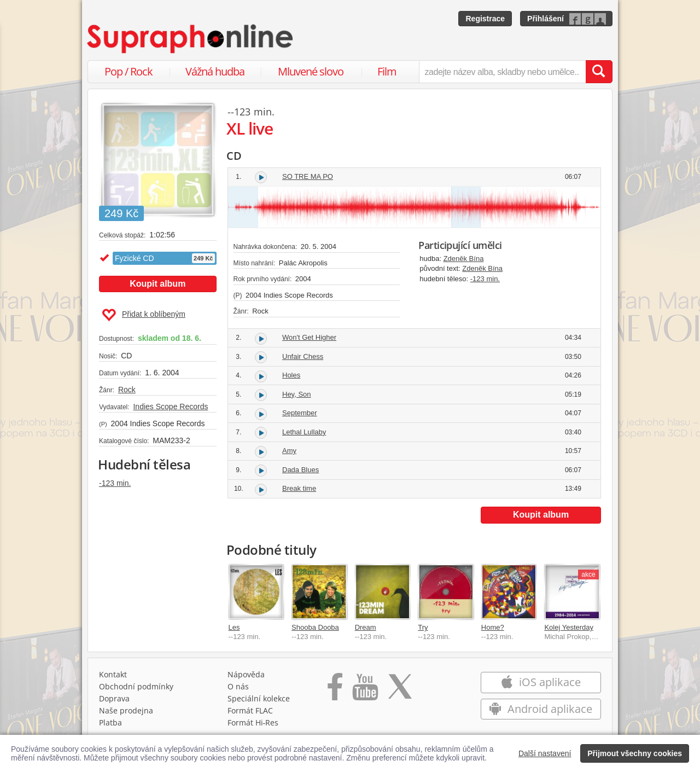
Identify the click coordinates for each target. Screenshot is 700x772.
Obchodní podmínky (136, 686)
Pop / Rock (129, 71)
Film (387, 71)
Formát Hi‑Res (253, 722)
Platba (110, 722)
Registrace (485, 19)
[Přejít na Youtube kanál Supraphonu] (365, 690)
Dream (366, 627)
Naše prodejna (126, 710)
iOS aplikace (541, 682)
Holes (291, 375)
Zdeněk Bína (464, 259)
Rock (127, 390)
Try (423, 627)
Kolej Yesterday (569, 627)
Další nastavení (545, 753)
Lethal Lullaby (304, 432)
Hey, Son (297, 394)
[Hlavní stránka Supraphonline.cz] (191, 39)
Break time (299, 488)
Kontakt (113, 674)
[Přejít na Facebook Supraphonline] (335, 690)
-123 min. (115, 483)
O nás (238, 686)
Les (234, 627)
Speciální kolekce (259, 698)
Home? (493, 627)
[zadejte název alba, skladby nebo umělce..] (502, 72)
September (300, 413)
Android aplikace (541, 709)
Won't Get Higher (309, 337)
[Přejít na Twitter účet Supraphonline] (400, 690)
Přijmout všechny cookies (635, 753)
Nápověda (246, 674)
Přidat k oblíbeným (144, 315)
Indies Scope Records (170, 407)
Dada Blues (301, 470)
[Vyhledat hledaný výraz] (599, 72)
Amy (289, 451)
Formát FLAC (250, 710)
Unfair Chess (303, 356)
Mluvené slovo (311, 71)
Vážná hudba (215, 71)
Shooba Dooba (315, 627)
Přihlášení (546, 19)
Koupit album (157, 284)
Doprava (114, 698)
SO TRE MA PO (308, 176)
